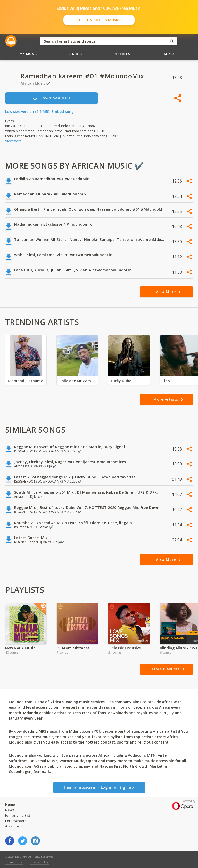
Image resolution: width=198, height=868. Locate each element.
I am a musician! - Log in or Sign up (99, 787)
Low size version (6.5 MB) (27, 111)
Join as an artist (18, 815)
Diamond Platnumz (25, 381)
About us (12, 826)
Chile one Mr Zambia (77, 381)
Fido (166, 381)
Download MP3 (51, 98)
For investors (16, 821)
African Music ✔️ (36, 83)
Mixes (169, 54)
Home (10, 804)
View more (13, 141)
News (10, 810)
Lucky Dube (121, 381)
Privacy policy (39, 862)
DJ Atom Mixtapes (73, 648)
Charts (76, 54)
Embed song (63, 111)
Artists (122, 54)
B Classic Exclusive (125, 648)
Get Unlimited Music (99, 20)
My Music (29, 54)
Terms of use (14, 862)
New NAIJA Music (20, 648)
